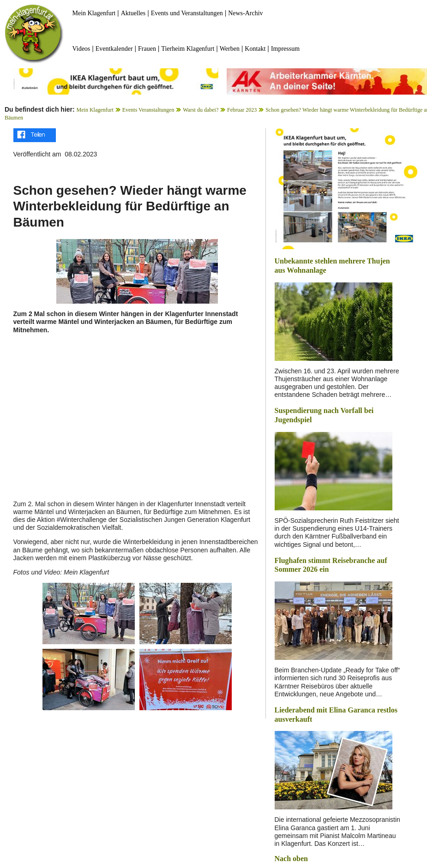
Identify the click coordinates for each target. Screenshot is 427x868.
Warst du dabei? (201, 110)
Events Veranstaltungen (148, 110)
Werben (230, 49)
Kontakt (255, 49)
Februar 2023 (242, 110)
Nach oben (291, 859)
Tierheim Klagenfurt (188, 49)
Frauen (147, 49)
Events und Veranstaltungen (187, 13)
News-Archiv (245, 13)
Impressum (285, 49)
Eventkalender (114, 49)
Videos (81, 49)
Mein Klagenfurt (94, 13)
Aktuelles (133, 13)
